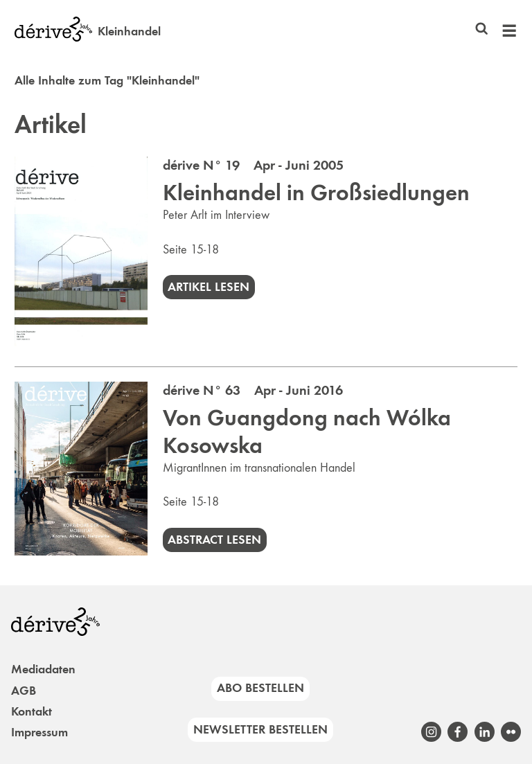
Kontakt (32, 711)
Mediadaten (43, 669)
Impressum (39, 732)
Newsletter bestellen (260, 729)
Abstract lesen (214, 540)
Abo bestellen (260, 688)
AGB (24, 691)
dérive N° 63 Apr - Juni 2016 (253, 390)
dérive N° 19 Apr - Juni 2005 (253, 165)
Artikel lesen (209, 287)
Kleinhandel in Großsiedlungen (316, 193)
